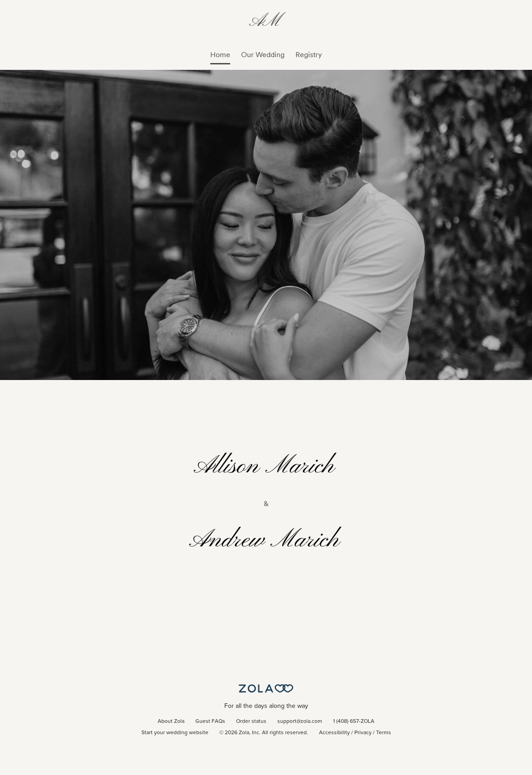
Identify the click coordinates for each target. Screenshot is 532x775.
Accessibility (334, 733)
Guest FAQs (210, 721)
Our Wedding (263, 55)
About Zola (171, 721)
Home (220, 55)
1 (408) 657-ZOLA (354, 721)
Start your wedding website (175, 733)
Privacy (363, 733)
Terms (384, 733)
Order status (251, 721)
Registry (309, 55)
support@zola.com (300, 721)
